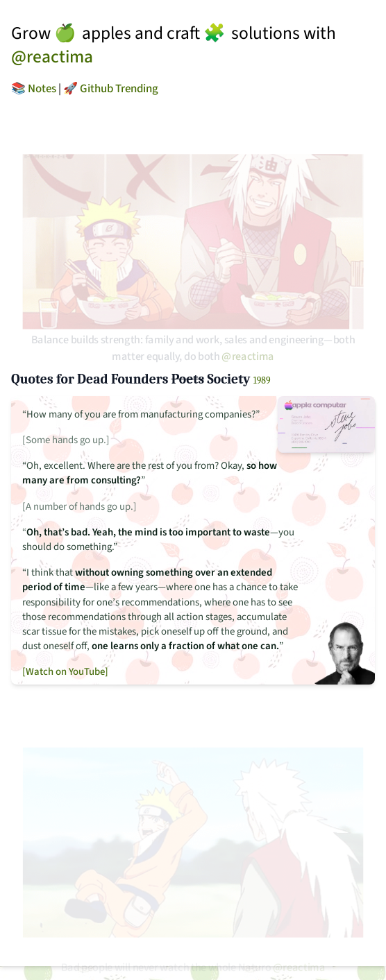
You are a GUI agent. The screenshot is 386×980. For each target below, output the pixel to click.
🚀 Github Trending (111, 89)
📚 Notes (34, 89)
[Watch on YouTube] (65, 672)
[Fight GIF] (193, 852)
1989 (262, 380)
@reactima (52, 57)
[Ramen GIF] (193, 250)
